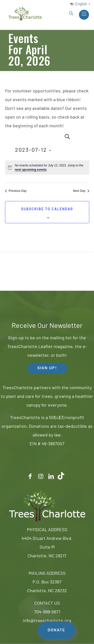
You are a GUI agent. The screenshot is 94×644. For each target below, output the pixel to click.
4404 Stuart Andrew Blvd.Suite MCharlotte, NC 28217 (47, 547)
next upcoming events (31, 170)
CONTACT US (47, 604)
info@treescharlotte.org (47, 621)
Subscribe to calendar (47, 209)
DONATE (56, 630)
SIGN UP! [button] (47, 368)
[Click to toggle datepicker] (33, 150)
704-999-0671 (47, 612)
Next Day (81, 191)
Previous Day (16, 191)
